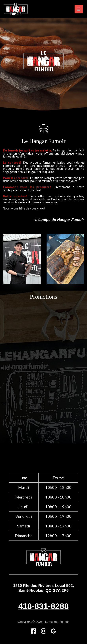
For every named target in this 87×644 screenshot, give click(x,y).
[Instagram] (44, 631)
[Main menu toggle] (79, 9)
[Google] (53, 631)
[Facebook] (34, 631)
